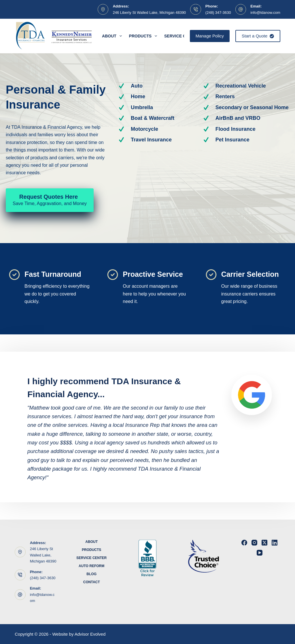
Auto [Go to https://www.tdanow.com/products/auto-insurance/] (137, 86)
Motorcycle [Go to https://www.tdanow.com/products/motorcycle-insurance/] (144, 129)
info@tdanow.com (265, 13)
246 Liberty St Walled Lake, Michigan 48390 (149, 13)
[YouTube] (260, 553)
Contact (92, 582)
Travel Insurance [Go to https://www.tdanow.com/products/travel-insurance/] (151, 140)
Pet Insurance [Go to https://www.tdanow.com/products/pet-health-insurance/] (232, 140)
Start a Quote (258, 36)
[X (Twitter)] (264, 543)
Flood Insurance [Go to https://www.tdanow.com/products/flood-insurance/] (236, 129)
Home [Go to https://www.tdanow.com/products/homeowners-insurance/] (138, 96)
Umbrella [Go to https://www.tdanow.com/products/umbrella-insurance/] (142, 107)
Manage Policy (210, 36)
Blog (91, 574)
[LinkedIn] (275, 543)
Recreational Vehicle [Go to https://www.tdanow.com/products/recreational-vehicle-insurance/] (241, 86)
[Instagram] (254, 543)
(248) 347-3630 (218, 13)
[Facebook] (244, 543)
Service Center (91, 558)
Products (144, 36)
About (113, 36)
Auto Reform (91, 566)
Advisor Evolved (90, 634)
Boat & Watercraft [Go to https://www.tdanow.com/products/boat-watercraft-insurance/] (153, 118)
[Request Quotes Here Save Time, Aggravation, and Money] (50, 200)
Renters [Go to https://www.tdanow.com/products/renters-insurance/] (225, 96)
